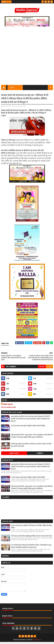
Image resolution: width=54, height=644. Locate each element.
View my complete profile (8, 409)
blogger (49, 368)
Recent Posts (14, 455)
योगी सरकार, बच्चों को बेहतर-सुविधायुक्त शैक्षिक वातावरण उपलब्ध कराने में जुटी (31, 538)
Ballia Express (8, 406)
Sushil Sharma (37, 641)
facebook (42, 368)
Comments (40, 455)
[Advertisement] (27, 58)
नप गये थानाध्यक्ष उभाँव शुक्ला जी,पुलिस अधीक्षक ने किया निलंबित (28, 428)
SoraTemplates (21, 641)
